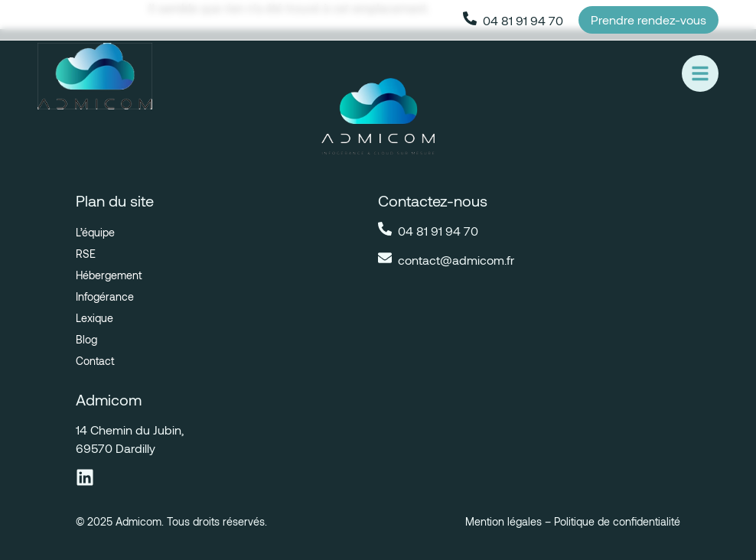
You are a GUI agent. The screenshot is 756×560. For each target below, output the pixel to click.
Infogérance (105, 296)
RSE (86, 254)
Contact (95, 361)
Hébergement (109, 275)
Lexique (94, 318)
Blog (86, 339)
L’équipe (95, 232)
